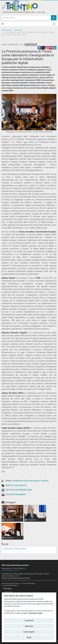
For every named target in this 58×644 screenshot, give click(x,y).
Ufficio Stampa (7, 30)
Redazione (8, 592)
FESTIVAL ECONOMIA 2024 (19, 490)
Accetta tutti (29, 621)
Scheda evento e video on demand (15, 549)
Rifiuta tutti (29, 626)
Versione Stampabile (16, 494)
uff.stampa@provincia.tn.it (11, 571)
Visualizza (8, 520)
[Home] (3, 24)
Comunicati (18, 30)
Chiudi (29, 637)
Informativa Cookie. (36, 613)
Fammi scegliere (29, 632)
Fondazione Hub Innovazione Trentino (30, 481)
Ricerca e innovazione (16, 485)
